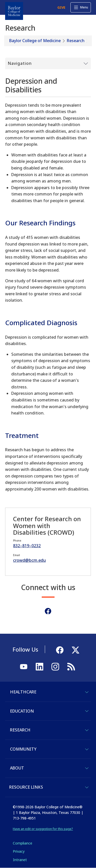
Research (76, 41)
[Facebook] (48, 611)
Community (23, 749)
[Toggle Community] (87, 749)
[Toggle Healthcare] (87, 692)
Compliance (23, 843)
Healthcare (23, 692)
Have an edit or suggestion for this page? (43, 829)
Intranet (20, 860)
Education (22, 711)
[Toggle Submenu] (48, 64)
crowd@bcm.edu (29, 560)
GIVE (61, 7)
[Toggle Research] (87, 730)
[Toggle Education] (87, 711)
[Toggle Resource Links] (87, 787)
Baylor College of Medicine (35, 41)
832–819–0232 (27, 546)
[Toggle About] (87, 768)
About (17, 768)
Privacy (19, 851)
